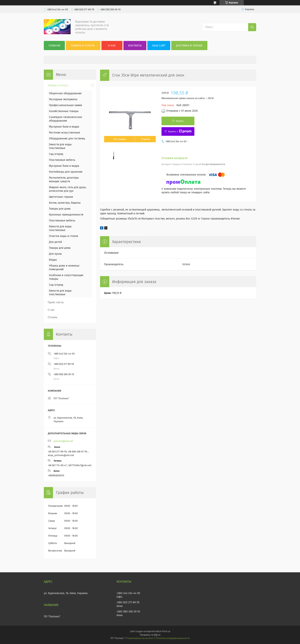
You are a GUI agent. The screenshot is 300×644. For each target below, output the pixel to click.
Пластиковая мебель (62, 160)
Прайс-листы (56, 302)
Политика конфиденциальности (173, 638)
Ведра (53, 260)
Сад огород (56, 154)
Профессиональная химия (66, 105)
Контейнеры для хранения (66, 172)
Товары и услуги (83, 46)
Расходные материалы (63, 99)
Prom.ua (166, 631)
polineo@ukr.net (63, 441)
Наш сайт (159, 46)
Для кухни (55, 254)
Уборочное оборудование (65, 93)
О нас (112, 46)
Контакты (135, 46)
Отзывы (53, 317)
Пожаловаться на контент (140, 638)
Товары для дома (60, 209)
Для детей (55, 242)
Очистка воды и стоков (64, 236)
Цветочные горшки (61, 197)
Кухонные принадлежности (66, 215)
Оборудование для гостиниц (67, 139)
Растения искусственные (65, 133)
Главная (54, 46)
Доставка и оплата (189, 46)
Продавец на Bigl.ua (150, 635)
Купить (180, 121)
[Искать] (252, 27)
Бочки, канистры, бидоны (65, 203)
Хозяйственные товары (64, 111)
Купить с (180, 131)
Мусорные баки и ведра (64, 127)
